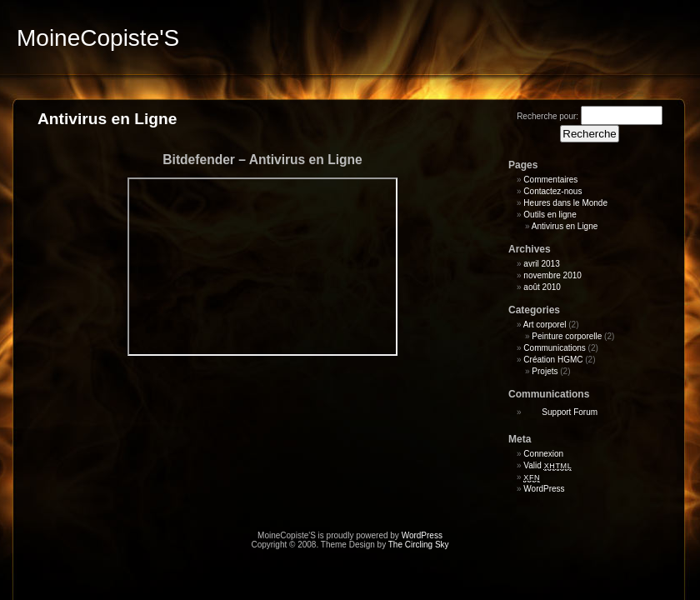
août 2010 (542, 287)
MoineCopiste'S (98, 38)
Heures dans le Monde (565, 203)
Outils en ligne (550, 215)
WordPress (544, 489)
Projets (545, 371)
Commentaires (550, 180)
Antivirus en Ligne (565, 226)
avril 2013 (541, 264)
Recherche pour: (547, 116)
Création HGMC (553, 360)
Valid (547, 465)
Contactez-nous (552, 191)
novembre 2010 (552, 275)
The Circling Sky (419, 545)
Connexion (543, 454)
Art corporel (545, 325)
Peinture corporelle (567, 336)
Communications (554, 348)
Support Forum (570, 412)
